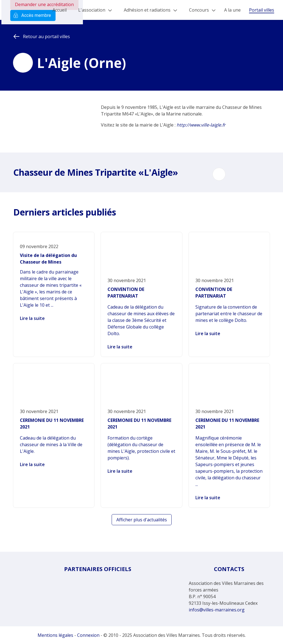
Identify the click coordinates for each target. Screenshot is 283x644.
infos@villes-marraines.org (217, 610)
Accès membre (33, 15)
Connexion (88, 635)
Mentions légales (55, 635)
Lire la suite (32, 318)
